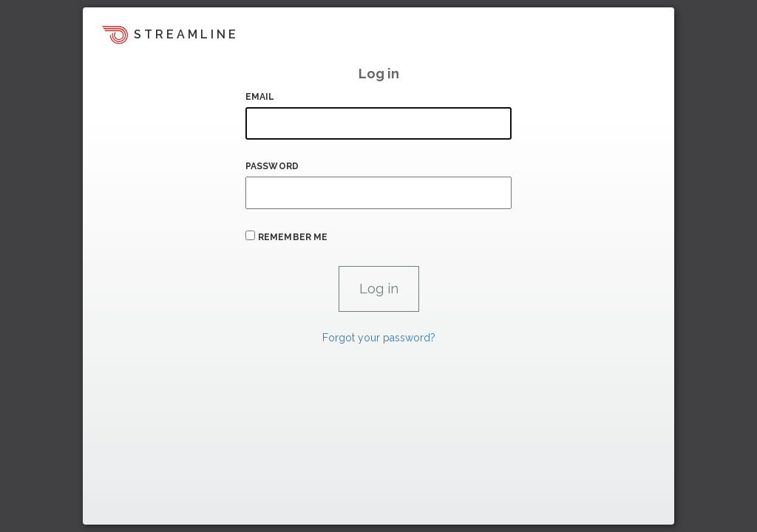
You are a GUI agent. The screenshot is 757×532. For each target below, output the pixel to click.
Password (272, 166)
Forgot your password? (379, 338)
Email (260, 97)
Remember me (293, 237)
